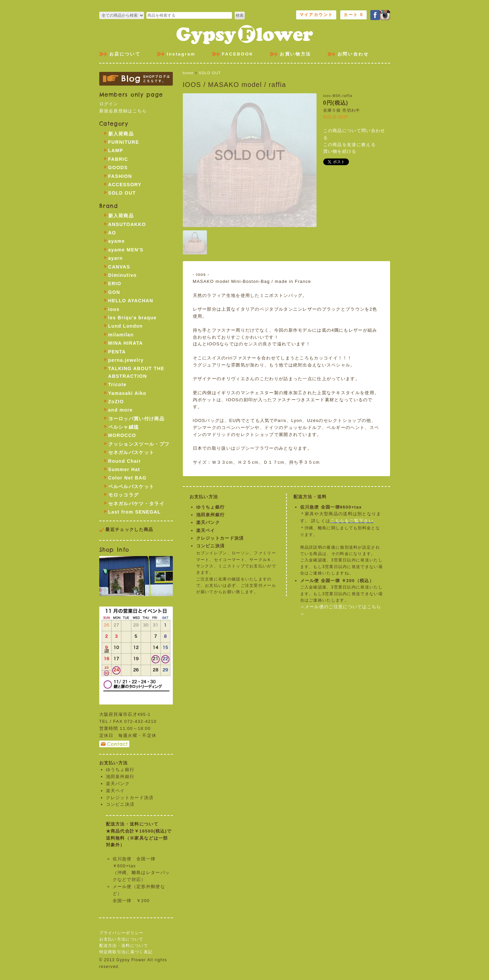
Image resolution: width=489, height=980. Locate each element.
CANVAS (119, 267)
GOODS (118, 168)
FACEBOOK (238, 54)
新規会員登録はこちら (123, 111)
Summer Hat (124, 469)
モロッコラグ (124, 495)
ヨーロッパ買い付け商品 (136, 419)
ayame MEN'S (126, 250)
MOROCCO (122, 435)
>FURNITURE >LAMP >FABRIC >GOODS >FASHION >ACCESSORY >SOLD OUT (122, 15)
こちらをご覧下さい (352, 521)
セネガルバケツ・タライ (136, 504)
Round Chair (125, 461)
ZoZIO (116, 402)
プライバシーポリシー (121, 933)
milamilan (121, 335)
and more (120, 410)
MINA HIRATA (126, 343)
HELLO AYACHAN (131, 301)
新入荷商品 (121, 134)
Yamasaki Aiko (127, 393)
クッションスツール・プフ (139, 444)
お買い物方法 (295, 54)
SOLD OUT (210, 73)
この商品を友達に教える (349, 145)
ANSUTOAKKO (127, 224)
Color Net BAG (128, 478)
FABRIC (118, 159)
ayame (117, 241)
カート (353, 15)
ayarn (116, 258)
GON (114, 292)
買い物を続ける (340, 151)
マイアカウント (316, 15)
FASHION (120, 176)
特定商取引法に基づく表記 (126, 952)
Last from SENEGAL (135, 512)
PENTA (117, 352)
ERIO (115, 284)
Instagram (181, 54)
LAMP (116, 150)
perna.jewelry (126, 360)
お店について (125, 54)
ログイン (109, 104)
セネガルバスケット (131, 452)
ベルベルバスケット (131, 486)
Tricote (117, 385)
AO (112, 233)
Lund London (126, 326)
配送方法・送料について (124, 946)
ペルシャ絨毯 (124, 427)
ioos (114, 309)
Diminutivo (123, 275)
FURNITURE (124, 142)
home (188, 73)
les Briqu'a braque (133, 318)
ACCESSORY (125, 185)
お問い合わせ (353, 54)
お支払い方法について (121, 939)
